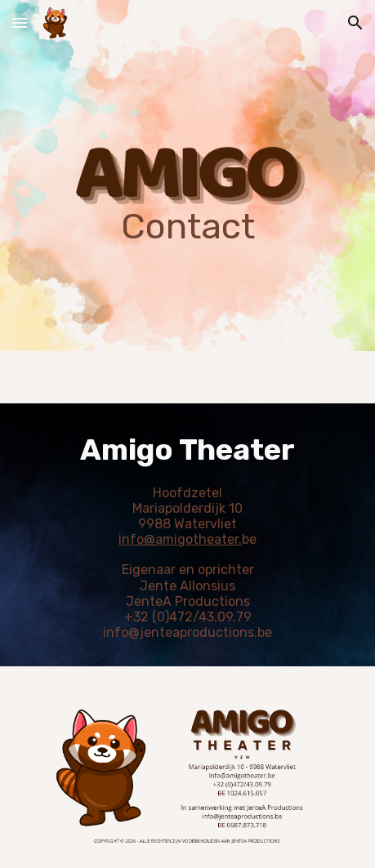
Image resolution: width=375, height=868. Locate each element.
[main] (187, 176)
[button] (20, 22)
